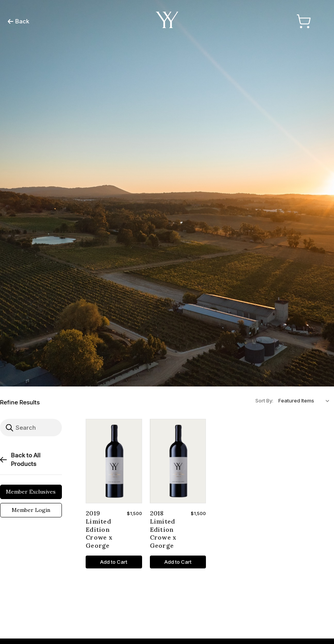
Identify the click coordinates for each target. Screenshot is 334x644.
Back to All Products (20, 460)
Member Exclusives (31, 492)
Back (18, 21)
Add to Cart (114, 562)
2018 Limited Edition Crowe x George (163, 529)
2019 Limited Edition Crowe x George (99, 529)
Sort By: (264, 401)
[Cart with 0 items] (302, 21)
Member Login (31, 510)
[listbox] (306, 401)
